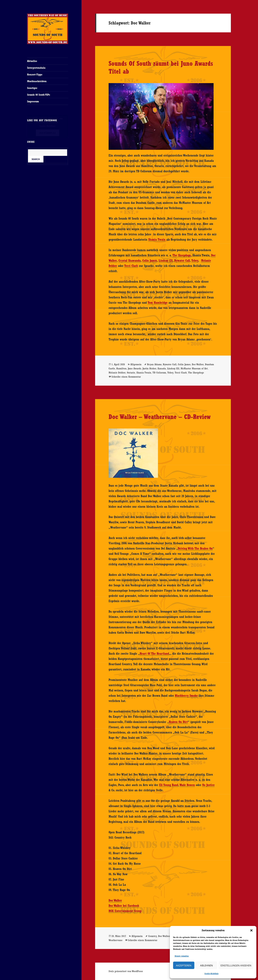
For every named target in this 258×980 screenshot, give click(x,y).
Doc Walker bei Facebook (124, 906)
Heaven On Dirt (178, 722)
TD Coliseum (159, 373)
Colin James (150, 260)
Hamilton (121, 368)
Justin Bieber (149, 368)
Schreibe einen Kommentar (126, 377)
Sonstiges (32, 88)
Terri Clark (131, 266)
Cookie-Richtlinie (212, 974)
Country (153, 936)
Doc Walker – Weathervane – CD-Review (160, 417)
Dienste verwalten (182, 956)
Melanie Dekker (117, 373)
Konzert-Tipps (35, 74)
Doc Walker (198, 364)
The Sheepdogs (182, 255)
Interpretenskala (36, 68)
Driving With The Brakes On (195, 548)
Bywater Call (182, 260)
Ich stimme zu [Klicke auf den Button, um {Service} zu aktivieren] (48, 133)
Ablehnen (206, 965)
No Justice (208, 785)
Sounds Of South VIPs (39, 95)
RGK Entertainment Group (125, 911)
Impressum (33, 101)
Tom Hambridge (158, 303)
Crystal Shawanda (130, 260)
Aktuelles (32, 61)
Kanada (162, 368)
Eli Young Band (169, 785)
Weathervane (116, 940)
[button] (251, 930)
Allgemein (136, 364)
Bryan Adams (154, 364)
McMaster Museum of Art (194, 368)
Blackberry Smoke (186, 696)
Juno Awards (135, 368)
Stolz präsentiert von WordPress (126, 971)
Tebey (195, 260)
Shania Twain (157, 239)
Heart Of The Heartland (154, 653)
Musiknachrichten (37, 81)
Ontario (131, 373)
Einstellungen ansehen (236, 965)
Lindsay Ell (166, 260)
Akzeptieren (184, 965)
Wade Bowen (187, 785)
